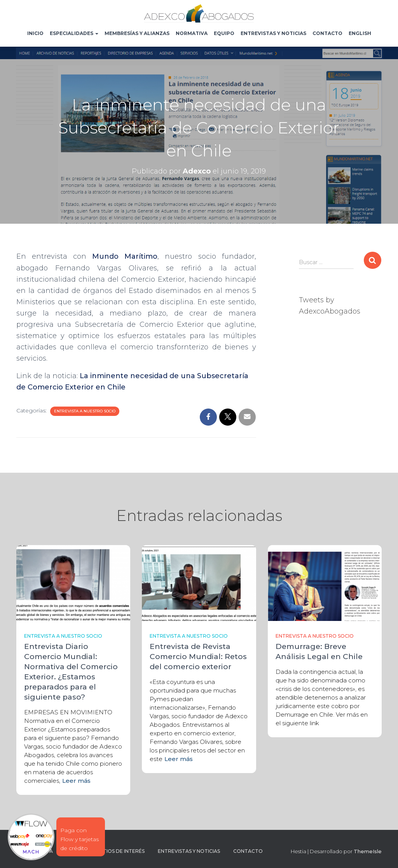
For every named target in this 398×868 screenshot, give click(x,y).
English (360, 33)
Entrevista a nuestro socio (85, 411)
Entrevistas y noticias (273, 33)
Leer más (76, 781)
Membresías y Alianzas (137, 33)
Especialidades (74, 33)
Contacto (327, 33)
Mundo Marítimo (125, 256)
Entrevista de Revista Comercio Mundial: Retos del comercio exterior (198, 657)
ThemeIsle (368, 851)
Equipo (224, 33)
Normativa (192, 33)
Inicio (35, 33)
